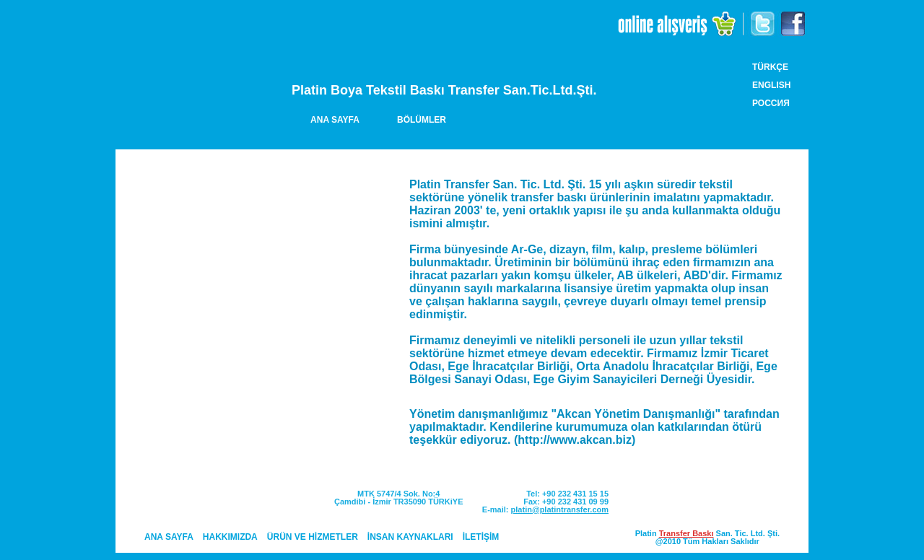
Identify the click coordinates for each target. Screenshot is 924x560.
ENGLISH (771, 85)
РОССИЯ (771, 103)
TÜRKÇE (770, 67)
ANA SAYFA (335, 120)
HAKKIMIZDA (230, 537)
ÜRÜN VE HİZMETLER (313, 537)
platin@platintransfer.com (560, 509)
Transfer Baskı (687, 533)
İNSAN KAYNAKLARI (410, 537)
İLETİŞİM (481, 537)
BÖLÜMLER (422, 120)
